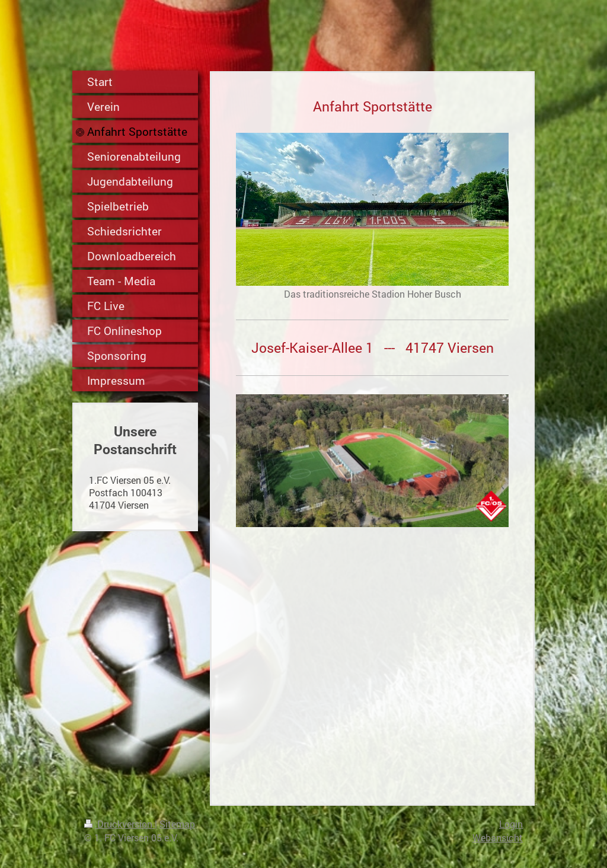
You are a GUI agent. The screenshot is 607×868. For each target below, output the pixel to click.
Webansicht (498, 837)
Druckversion (119, 824)
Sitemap (177, 824)
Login (511, 824)
